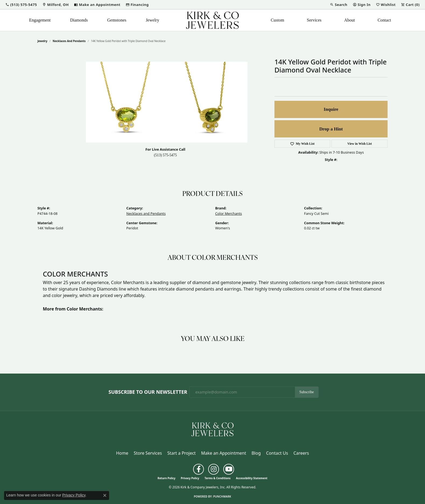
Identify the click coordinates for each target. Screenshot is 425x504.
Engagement (40, 20)
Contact (384, 20)
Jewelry (152, 20)
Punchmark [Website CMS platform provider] (222, 496)
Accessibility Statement (252, 478)
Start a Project (181, 453)
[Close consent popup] (105, 495)
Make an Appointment (224, 453)
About (350, 20)
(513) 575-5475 (166, 155)
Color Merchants (229, 213)
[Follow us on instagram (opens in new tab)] (214, 469)
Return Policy (166, 478)
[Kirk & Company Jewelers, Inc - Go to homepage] (212, 429)
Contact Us (277, 453)
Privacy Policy (190, 478)
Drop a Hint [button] (331, 129)
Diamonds (79, 20)
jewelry (42, 41)
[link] (55, 5)
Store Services (148, 453)
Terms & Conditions (217, 478)
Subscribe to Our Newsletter (148, 392)
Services (314, 20)
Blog (256, 453)
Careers (301, 453)
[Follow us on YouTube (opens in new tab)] (229, 469)
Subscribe (307, 392)
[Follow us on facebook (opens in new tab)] (198, 469)
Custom (277, 20)
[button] (21, 5)
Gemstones (117, 20)
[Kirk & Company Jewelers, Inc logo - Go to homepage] (212, 20)
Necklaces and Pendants (69, 41)
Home (122, 453)
